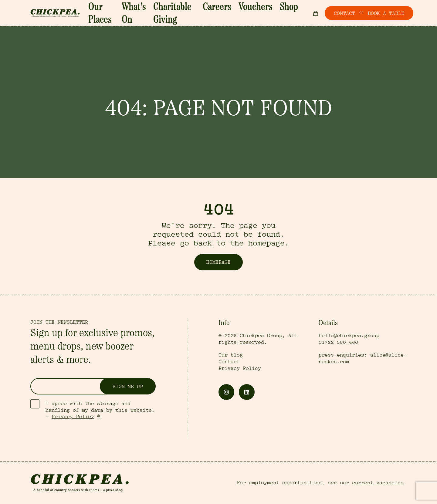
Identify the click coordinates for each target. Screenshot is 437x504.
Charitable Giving (189, 14)
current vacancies (378, 483)
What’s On (151, 14)
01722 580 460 (338, 342)
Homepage (218, 262)
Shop (273, 14)
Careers (224, 14)
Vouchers (250, 14)
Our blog (231, 355)
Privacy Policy (73, 417)
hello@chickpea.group (349, 336)
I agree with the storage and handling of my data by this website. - (100, 410)
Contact (229, 362)
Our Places (120, 14)
